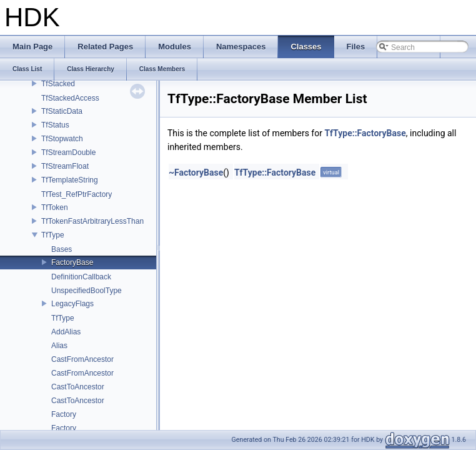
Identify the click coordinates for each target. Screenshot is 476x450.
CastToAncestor (78, 387)
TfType (53, 235)
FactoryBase (72, 262)
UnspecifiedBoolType (87, 291)
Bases (62, 249)
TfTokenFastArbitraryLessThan (92, 221)
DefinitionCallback (81, 277)
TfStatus (55, 125)
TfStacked (58, 84)
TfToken (55, 207)
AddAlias (66, 332)
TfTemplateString (70, 180)
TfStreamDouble (68, 152)
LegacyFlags (72, 304)
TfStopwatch (62, 139)
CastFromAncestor (82, 359)
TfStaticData (62, 111)
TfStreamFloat (65, 166)
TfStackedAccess (70, 98)
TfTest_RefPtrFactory (77, 194)
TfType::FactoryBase (365, 133)
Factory (64, 414)
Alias (59, 346)
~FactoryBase (196, 172)
